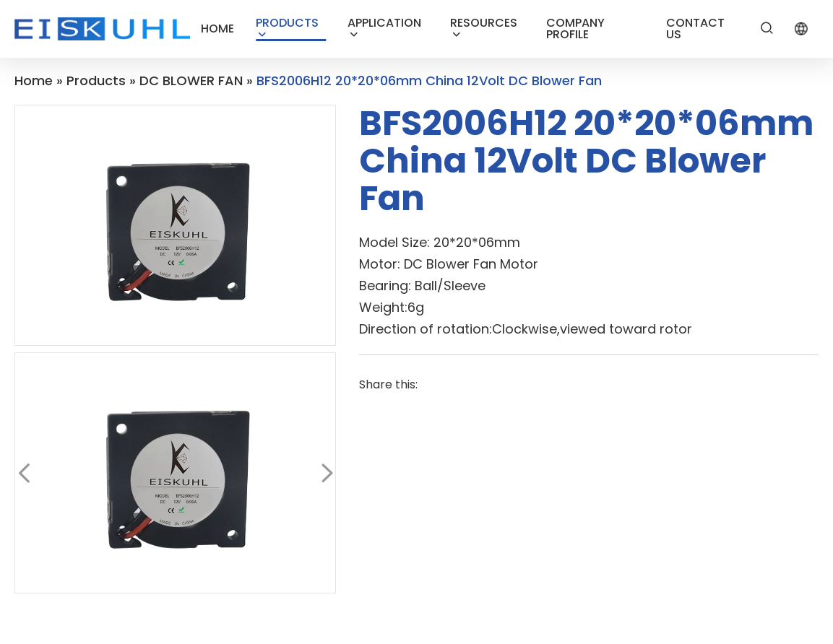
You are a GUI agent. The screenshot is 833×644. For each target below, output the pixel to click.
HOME (217, 29)
